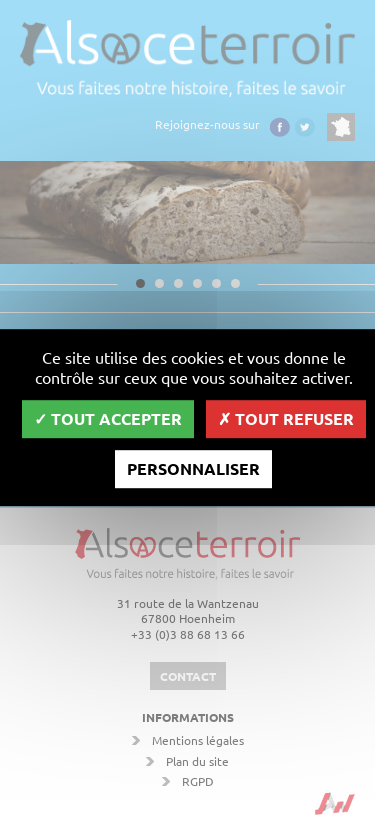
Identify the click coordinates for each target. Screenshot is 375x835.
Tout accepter (108, 418)
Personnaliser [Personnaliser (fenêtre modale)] (193, 468)
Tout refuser (286, 418)
